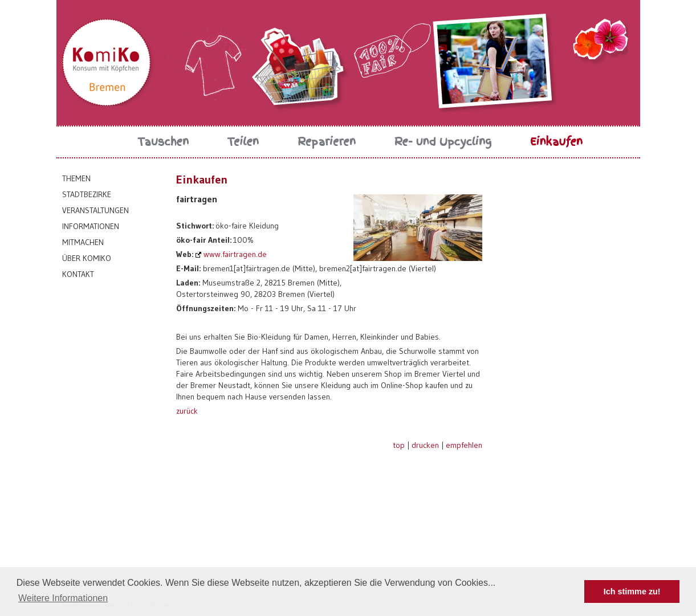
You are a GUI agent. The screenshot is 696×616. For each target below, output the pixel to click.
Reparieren (327, 142)
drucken (425, 445)
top (399, 445)
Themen (76, 178)
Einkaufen (556, 142)
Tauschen (164, 142)
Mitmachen (83, 242)
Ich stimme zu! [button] (632, 591)
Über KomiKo (87, 258)
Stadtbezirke (87, 194)
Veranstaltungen (95, 210)
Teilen (243, 142)
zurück (187, 411)
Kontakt (78, 274)
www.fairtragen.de (235, 254)
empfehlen (464, 445)
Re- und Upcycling (443, 142)
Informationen (91, 226)
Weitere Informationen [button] (63, 598)
